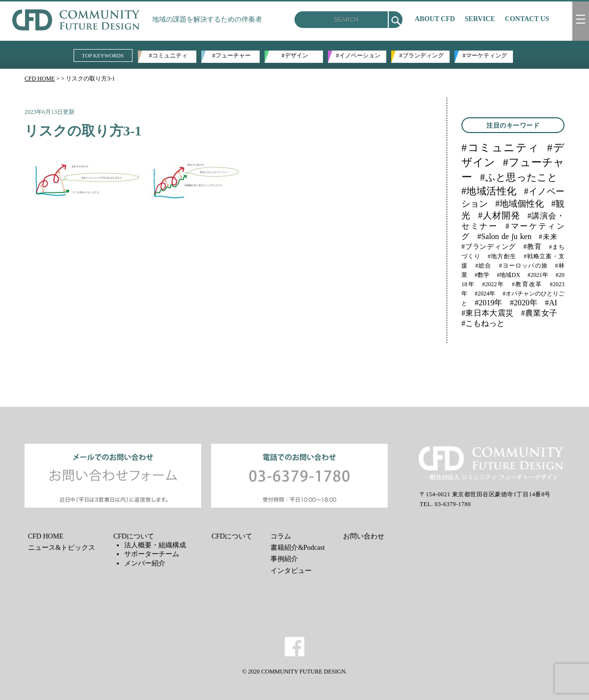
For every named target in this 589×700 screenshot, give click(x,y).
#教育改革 (527, 284)
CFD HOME (40, 79)
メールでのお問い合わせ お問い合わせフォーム (113, 476)
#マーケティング (485, 55)
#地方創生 (502, 256)
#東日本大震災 (488, 313)
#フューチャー (232, 55)
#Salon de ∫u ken (504, 236)
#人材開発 (499, 215)
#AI (551, 303)
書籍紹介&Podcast (297, 548)
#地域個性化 (520, 204)
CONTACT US (527, 19)
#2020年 (524, 303)
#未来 (548, 237)
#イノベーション (358, 55)
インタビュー (291, 571)
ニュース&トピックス (62, 548)
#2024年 (485, 294)
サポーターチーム (152, 554)
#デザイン (295, 55)
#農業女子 (539, 313)
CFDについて (134, 536)
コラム (281, 536)
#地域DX (509, 275)
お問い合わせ (364, 536)
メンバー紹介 (145, 563)
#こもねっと (483, 323)
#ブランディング (422, 55)
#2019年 (488, 303)
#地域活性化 (489, 191)
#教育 (532, 247)
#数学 (482, 275)
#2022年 (493, 284)
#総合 (483, 266)
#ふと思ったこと (519, 177)
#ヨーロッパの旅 (523, 266)
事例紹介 (284, 559)
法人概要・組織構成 (155, 545)
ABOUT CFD (435, 19)
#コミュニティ (168, 55)
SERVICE (480, 19)
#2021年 (538, 275)
